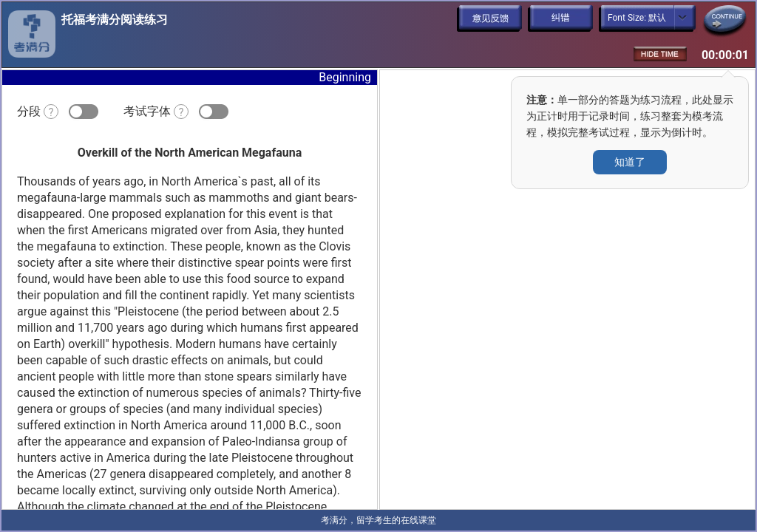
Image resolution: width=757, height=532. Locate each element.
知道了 (630, 162)
